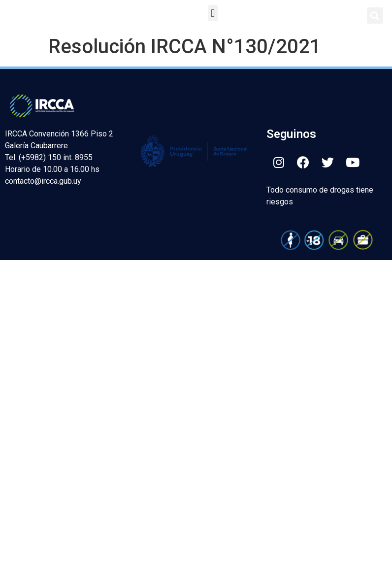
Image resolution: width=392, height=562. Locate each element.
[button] (213, 13)
